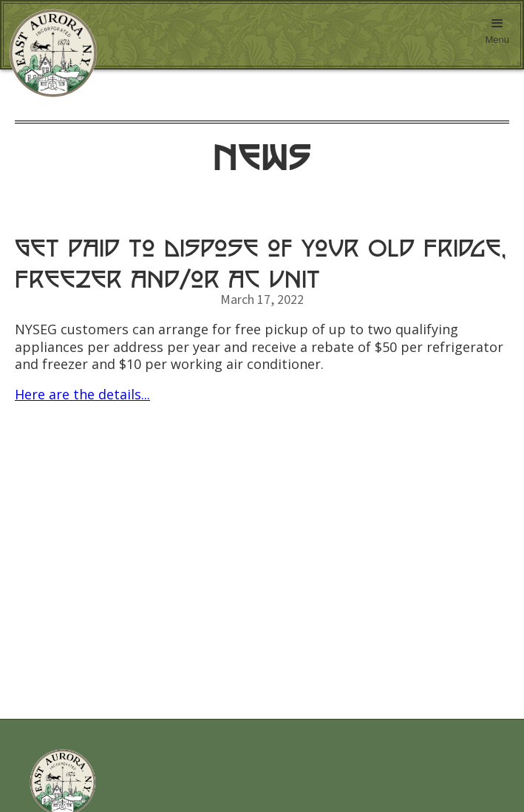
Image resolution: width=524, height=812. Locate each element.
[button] (497, 35)
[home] (50, 53)
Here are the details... (82, 394)
